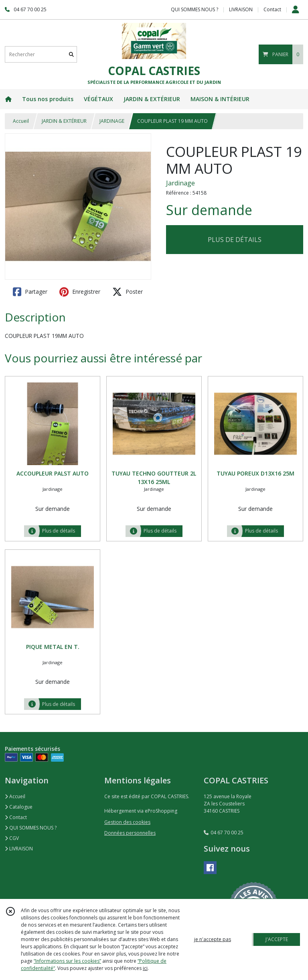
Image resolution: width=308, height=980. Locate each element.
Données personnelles (130, 833)
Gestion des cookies (127, 822)
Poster (128, 292)
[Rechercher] (71, 54)
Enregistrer (80, 292)
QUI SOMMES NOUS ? (31, 828)
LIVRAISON (19, 849)
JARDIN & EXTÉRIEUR (64, 121)
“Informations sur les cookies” (67, 961)
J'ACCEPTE (277, 939)
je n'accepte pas (213, 939)
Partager (30, 292)
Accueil (21, 121)
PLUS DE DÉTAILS (235, 240)
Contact (272, 9)
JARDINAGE (112, 121)
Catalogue (19, 807)
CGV (12, 838)
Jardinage (180, 183)
